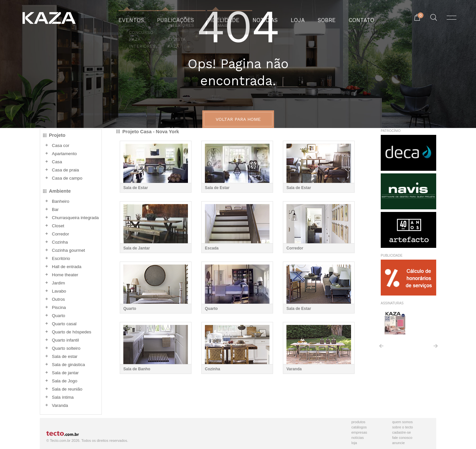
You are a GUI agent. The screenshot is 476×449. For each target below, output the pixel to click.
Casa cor (61, 145)
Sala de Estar (136, 188)
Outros (58, 299)
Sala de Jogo (65, 381)
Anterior (381, 348)
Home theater (65, 275)
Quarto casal (64, 324)
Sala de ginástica (69, 365)
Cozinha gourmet (69, 250)
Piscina (59, 307)
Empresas (359, 432)
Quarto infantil (65, 340)
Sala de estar (65, 356)
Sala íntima (63, 397)
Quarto (59, 316)
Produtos (358, 422)
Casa (57, 162)
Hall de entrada (67, 267)
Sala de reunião (67, 389)
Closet (58, 226)
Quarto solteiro (66, 348)
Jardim (58, 283)
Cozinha (60, 242)
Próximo (436, 348)
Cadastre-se (401, 432)
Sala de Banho (137, 369)
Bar (55, 209)
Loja (354, 443)
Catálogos (359, 427)
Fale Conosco (402, 438)
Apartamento (64, 154)
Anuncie (399, 443)
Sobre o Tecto (403, 427)
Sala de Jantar (137, 248)
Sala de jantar (65, 373)
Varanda (60, 405)
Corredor (61, 234)
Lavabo (59, 291)
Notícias (358, 438)
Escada (212, 248)
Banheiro (61, 201)
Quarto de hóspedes (72, 332)
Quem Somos (402, 422)
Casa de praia (65, 170)
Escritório (61, 258)
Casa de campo (67, 178)
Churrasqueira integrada (75, 218)
